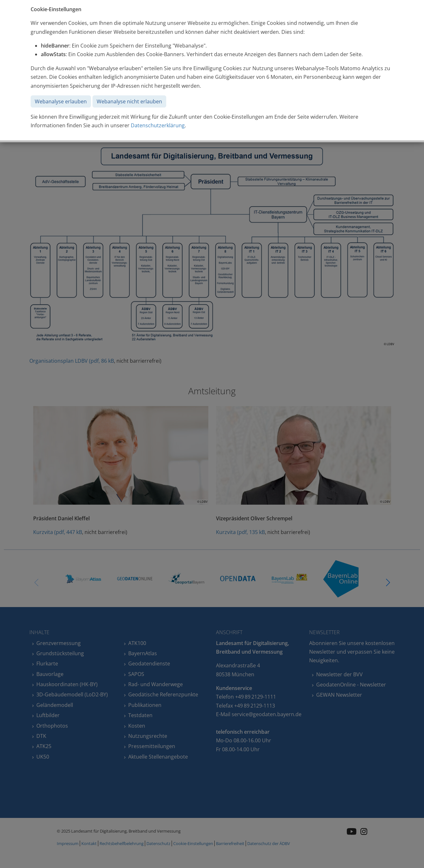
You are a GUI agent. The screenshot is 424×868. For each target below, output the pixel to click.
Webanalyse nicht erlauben (129, 101)
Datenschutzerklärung (158, 125)
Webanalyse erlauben (61, 101)
